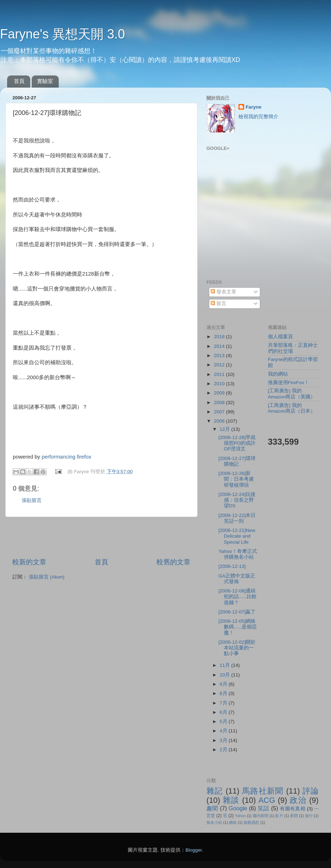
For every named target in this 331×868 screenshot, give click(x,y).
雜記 (215, 791)
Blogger (194, 850)
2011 (220, 374)
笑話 (264, 808)
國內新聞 (261, 816)
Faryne (253, 107)
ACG (267, 800)
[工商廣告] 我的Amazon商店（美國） (292, 394)
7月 (224, 703)
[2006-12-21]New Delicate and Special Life (237, 536)
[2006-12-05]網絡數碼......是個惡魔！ (238, 627)
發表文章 (224, 292)
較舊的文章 (174, 562)
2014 (220, 346)
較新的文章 (29, 562)
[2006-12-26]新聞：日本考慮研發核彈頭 (236, 479)
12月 (225, 429)
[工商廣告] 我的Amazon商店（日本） (292, 408)
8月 (224, 693)
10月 (225, 675)
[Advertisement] (101, 537)
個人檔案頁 (280, 337)
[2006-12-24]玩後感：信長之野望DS (237, 500)
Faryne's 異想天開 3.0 (62, 34)
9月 (224, 684)
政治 (298, 800)
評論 (311, 791)
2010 (220, 384)
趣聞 (212, 808)
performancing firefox (66, 457)
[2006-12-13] (232, 566)
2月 (224, 750)
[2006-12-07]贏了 (237, 612)
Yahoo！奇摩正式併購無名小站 (238, 554)
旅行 (309, 816)
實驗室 (45, 81)
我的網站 (278, 374)
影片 (279, 816)
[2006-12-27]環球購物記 (237, 461)
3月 (224, 740)
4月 (224, 731)
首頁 (19, 81)
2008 (220, 402)
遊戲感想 (251, 822)
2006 (220, 421)
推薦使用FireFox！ (289, 383)
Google (238, 808)
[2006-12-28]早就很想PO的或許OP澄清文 (237, 443)
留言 (219, 304)
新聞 (294, 816)
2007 (220, 412)
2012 (220, 365)
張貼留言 (32, 500)
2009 (220, 393)
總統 (233, 822)
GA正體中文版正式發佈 (237, 579)
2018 (220, 337)
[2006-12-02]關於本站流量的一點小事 (237, 648)
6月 (224, 712)
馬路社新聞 (263, 791)
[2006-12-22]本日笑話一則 (237, 518)
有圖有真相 (293, 809)
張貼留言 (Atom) (47, 577)
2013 (220, 355)
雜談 (231, 800)
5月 (224, 721)
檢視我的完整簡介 (258, 117)
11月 (225, 665)
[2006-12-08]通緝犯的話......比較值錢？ (238, 597)
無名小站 (214, 822)
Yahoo (240, 816)
